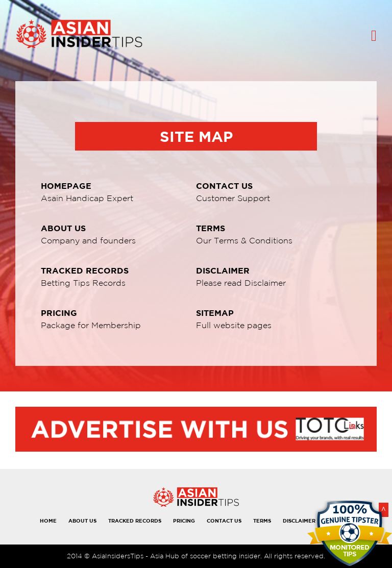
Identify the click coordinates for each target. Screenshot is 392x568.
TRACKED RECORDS (135, 521)
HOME (48, 521)
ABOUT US (82, 521)
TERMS (262, 521)
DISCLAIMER (299, 521)
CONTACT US (224, 521)
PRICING (184, 521)
